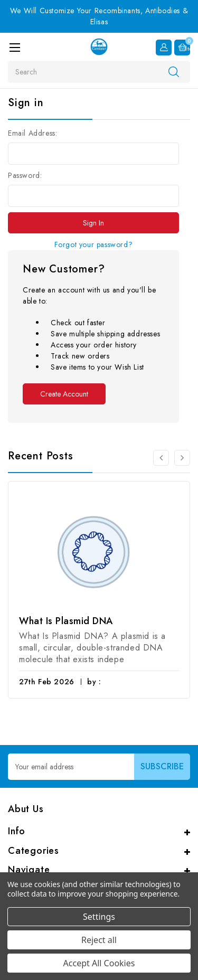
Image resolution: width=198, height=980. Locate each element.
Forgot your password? (94, 244)
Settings (99, 917)
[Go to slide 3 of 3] (161, 458)
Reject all (99, 940)
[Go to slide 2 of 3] (182, 458)
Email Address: (32, 133)
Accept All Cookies (99, 963)
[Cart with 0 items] (182, 48)
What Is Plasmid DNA (66, 621)
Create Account (64, 394)
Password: (25, 175)
